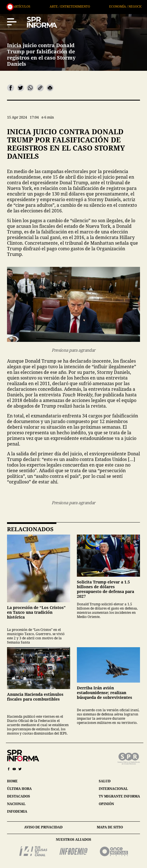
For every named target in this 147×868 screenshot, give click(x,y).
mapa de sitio (110, 827)
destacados (19, 796)
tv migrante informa (119, 796)
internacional (113, 789)
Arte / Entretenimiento (88, 6)
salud (105, 781)
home (12, 781)
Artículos (40, 6)
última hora (19, 789)
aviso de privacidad (43, 827)
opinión (106, 804)
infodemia (17, 811)
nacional (16, 804)
